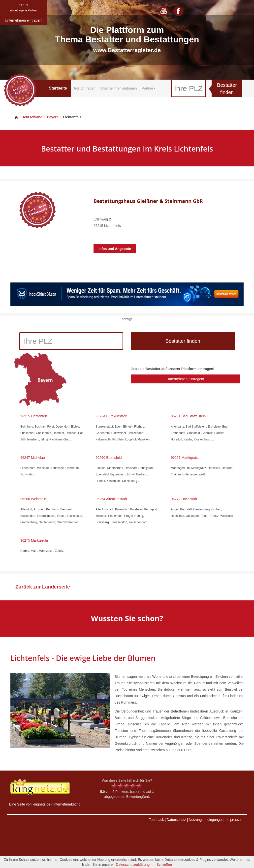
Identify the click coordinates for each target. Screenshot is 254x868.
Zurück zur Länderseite (43, 587)
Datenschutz (176, 820)
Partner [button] (149, 88)
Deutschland (28, 117)
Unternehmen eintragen (118, 88)
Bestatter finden (227, 89)
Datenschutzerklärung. (133, 865)
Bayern (53, 117)
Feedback (156, 820)
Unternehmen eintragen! (185, 379)
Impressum (235, 820)
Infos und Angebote (115, 249)
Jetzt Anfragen (84, 88)
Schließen (164, 865)
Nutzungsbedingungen (206, 820)
